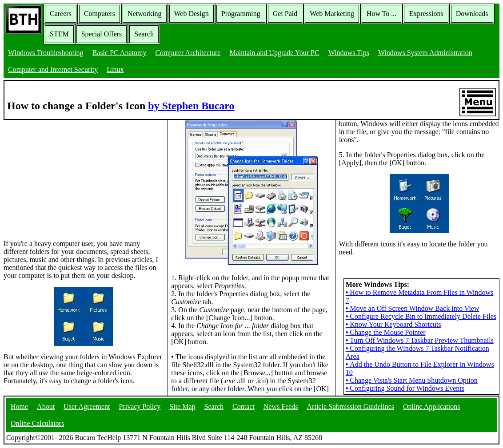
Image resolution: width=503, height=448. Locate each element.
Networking (144, 14)
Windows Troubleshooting (46, 53)
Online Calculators (37, 423)
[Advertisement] (70, 175)
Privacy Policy (140, 406)
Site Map (182, 406)
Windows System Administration (425, 53)
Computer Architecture (188, 53)
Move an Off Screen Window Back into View (413, 308)
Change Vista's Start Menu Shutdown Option (412, 380)
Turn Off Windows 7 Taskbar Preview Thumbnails (420, 340)
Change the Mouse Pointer (386, 332)
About (46, 406)
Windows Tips (349, 53)
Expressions (426, 14)
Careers (61, 14)
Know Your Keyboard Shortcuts (393, 324)
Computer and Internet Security (53, 69)
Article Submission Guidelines (351, 406)
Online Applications (431, 406)
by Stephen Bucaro (191, 106)
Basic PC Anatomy (120, 53)
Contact (244, 406)
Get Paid (285, 14)
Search (144, 34)
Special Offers (102, 34)
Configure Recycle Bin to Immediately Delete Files (421, 316)
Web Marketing (332, 14)
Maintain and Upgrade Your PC (274, 53)
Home (19, 406)
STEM (59, 34)
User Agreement (87, 406)
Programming (241, 14)
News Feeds (281, 406)
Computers (100, 14)
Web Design (192, 14)
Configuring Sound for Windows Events (405, 388)
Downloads (472, 14)
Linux (115, 69)
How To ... (381, 14)
